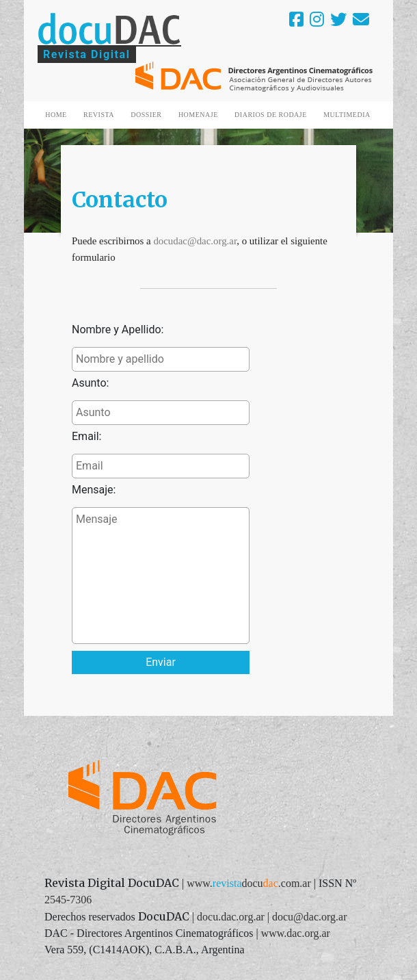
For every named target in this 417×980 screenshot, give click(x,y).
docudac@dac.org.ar (195, 241)
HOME (56, 115)
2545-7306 (68, 900)
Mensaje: (94, 490)
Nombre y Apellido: (118, 330)
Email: (86, 436)
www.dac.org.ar (296, 933)
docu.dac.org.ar (231, 917)
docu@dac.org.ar (310, 917)
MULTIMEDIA (347, 115)
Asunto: (90, 383)
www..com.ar (249, 883)
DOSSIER (146, 115)
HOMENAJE (198, 115)
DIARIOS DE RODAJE (271, 115)
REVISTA (99, 115)
